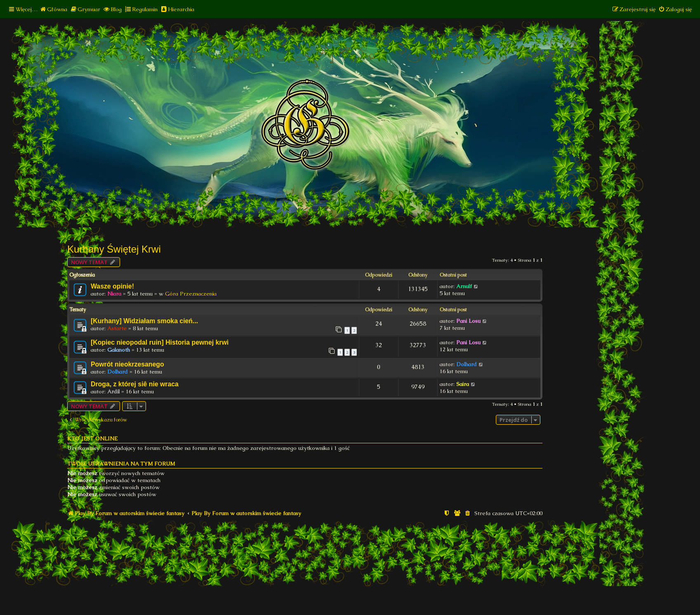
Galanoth (119, 350)
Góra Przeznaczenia (191, 294)
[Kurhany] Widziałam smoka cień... (144, 321)
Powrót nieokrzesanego (127, 364)
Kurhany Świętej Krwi (114, 249)
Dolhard (118, 372)
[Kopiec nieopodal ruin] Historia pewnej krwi (160, 342)
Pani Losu (468, 321)
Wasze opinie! (112, 286)
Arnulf (464, 286)
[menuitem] (53, 9)
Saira (463, 384)
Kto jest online (92, 439)
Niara (114, 294)
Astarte (117, 328)
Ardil (113, 391)
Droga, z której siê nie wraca (135, 384)
